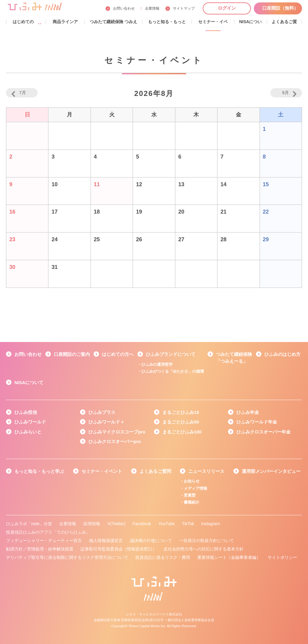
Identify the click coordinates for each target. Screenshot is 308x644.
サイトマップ (184, 8)
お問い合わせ (124, 8)
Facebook (142, 524)
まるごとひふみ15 (181, 412)
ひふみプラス (102, 412)
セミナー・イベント (102, 471)
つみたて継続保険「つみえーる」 (234, 358)
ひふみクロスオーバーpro (115, 441)
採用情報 (92, 524)
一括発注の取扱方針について (207, 541)
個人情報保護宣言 (106, 541)
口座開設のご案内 (72, 354)
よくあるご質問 (155, 471)
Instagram (211, 524)
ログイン (227, 8)
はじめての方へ (118, 354)
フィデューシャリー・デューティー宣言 (44, 541)
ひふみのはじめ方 (282, 354)
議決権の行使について (151, 541)
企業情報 (150, 8)
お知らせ (192, 481)
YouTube (166, 524)
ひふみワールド (30, 422)
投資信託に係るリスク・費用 (163, 557)
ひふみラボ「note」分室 (29, 524)
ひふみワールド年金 (257, 422)
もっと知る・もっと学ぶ (39, 471)
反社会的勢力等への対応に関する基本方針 (204, 549)
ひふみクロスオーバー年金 (263, 432)
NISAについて (29, 382)
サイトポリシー (282, 557)
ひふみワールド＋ (106, 422)
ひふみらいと (28, 432)
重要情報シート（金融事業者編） (229, 557)
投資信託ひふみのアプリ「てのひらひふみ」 (48, 532)
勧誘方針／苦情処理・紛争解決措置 (40, 549)
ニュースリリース (206, 471)
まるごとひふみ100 (182, 432)
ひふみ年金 (248, 412)
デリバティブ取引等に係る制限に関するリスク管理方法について (67, 557)
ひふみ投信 (26, 412)
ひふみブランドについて (171, 354)
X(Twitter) (116, 524)
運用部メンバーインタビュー (271, 471)
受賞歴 (190, 495)
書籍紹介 (192, 502)
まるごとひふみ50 (181, 422)
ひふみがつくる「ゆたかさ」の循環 (173, 371)
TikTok (188, 524)
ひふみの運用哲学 (157, 364)
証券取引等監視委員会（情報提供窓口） (119, 549)
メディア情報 (196, 488)
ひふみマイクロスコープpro (117, 432)
